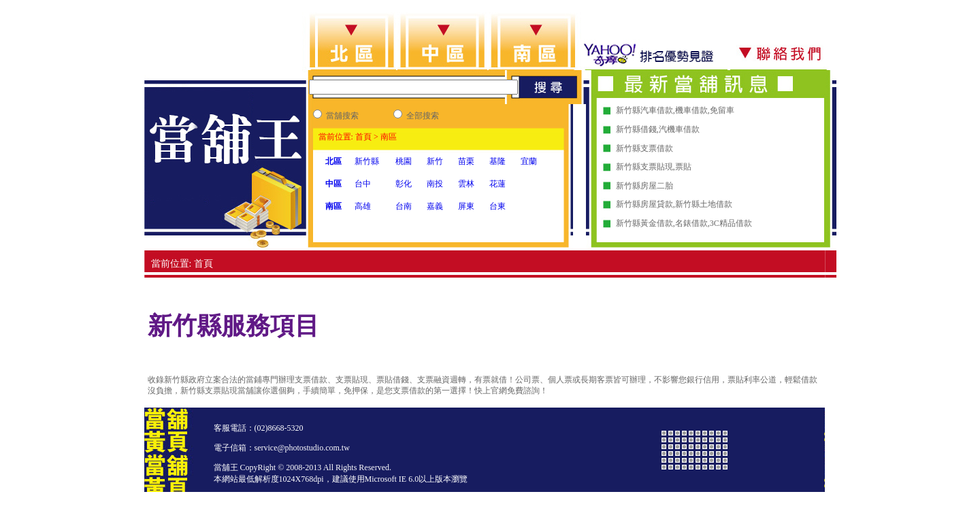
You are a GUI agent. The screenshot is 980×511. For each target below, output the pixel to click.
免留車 (722, 110)
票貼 (683, 167)
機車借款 (691, 110)
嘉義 (435, 206)
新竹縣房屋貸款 (644, 204)
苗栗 (466, 161)
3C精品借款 (731, 223)
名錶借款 (691, 223)
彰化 (404, 184)
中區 (333, 184)
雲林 (466, 184)
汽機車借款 (679, 129)
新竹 (435, 161)
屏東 (466, 206)
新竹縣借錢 (636, 129)
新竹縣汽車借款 (644, 110)
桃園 (404, 161)
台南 (404, 206)
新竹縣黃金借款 (644, 223)
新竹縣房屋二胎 (644, 186)
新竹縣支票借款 (644, 148)
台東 (497, 206)
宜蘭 (529, 161)
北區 (333, 161)
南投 (435, 184)
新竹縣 (367, 161)
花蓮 (497, 184)
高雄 (363, 206)
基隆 (497, 161)
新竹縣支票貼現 (644, 167)
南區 (333, 206)
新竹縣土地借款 (704, 204)
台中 (363, 184)
